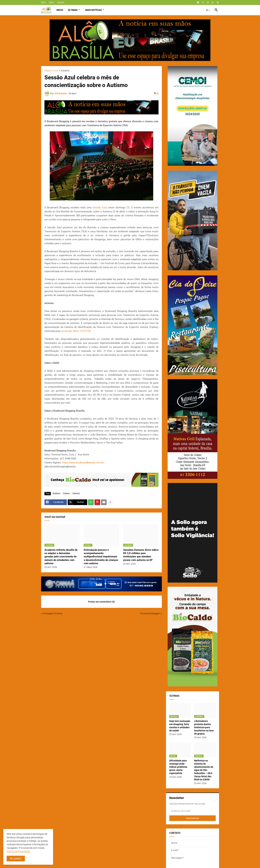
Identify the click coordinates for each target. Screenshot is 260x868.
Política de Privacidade (18, 851)
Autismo (65, 71)
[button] (208, 10)
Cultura (66, 493)
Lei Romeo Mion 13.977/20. (76, 331)
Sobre (51, 2)
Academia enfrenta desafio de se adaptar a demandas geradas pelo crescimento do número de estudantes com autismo (61, 557)
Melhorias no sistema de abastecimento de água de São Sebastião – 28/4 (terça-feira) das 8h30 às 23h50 (204, 770)
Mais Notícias (94, 10)
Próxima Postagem (150, 613)
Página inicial (51, 71)
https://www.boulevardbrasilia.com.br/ (83, 463)
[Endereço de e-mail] (193, 811)
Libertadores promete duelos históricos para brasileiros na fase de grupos (204, 727)
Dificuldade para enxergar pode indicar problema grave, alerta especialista (178, 767)
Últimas (73, 10)
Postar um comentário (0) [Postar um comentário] (101, 602)
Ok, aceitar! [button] (16, 859)
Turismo (76, 493)
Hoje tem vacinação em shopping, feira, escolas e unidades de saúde (180, 726)
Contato (61, 2)
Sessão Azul (100, 208)
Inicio (60, 10)
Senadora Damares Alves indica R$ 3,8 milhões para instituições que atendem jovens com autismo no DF (141, 555)
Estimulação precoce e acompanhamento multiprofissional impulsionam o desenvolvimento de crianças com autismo (101, 557)
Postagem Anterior (53, 613)
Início (44, 2)
